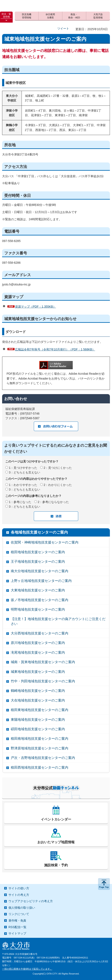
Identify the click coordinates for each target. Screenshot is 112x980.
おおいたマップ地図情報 (56, 842)
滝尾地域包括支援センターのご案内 (38, 652)
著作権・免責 (17, 921)
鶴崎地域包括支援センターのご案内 (38, 691)
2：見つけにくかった (58, 468)
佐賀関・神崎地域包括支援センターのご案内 (45, 542)
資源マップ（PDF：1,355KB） (36, 307)
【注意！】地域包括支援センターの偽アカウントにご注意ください (58, 621)
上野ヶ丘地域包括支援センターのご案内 (41, 581)
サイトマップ (17, 933)
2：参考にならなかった (53, 502)
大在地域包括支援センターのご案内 (38, 700)
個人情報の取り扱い (22, 908)
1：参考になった (20, 502)
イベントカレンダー (56, 819)
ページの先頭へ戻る (104, 884)
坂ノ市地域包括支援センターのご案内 (40, 600)
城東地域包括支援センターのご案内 (38, 672)
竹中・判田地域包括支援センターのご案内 (43, 681)
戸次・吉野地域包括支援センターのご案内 (43, 758)
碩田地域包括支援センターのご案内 (38, 729)
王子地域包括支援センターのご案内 (38, 562)
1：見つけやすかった (23, 468)
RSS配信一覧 (17, 927)
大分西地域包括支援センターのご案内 (40, 633)
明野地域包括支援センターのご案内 (38, 609)
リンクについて (19, 914)
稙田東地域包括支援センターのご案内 (40, 710)
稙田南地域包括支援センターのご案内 (40, 739)
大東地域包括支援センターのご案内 (38, 590)
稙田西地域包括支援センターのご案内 (40, 767)
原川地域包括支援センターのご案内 (38, 643)
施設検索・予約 (56, 865)
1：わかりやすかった (23, 485)
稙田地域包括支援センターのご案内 (38, 552)
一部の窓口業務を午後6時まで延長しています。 (27, 969)
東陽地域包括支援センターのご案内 (38, 720)
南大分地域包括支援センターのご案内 (40, 571)
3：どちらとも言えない (25, 472)
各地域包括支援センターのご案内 (39, 532)
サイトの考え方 (19, 895)
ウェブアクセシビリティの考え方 (31, 901)
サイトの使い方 (19, 888)
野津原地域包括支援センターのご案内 (40, 748)
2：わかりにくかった (58, 485)
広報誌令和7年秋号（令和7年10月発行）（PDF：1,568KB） (55, 349)
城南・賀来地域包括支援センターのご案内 (43, 662)
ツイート (63, 28)
